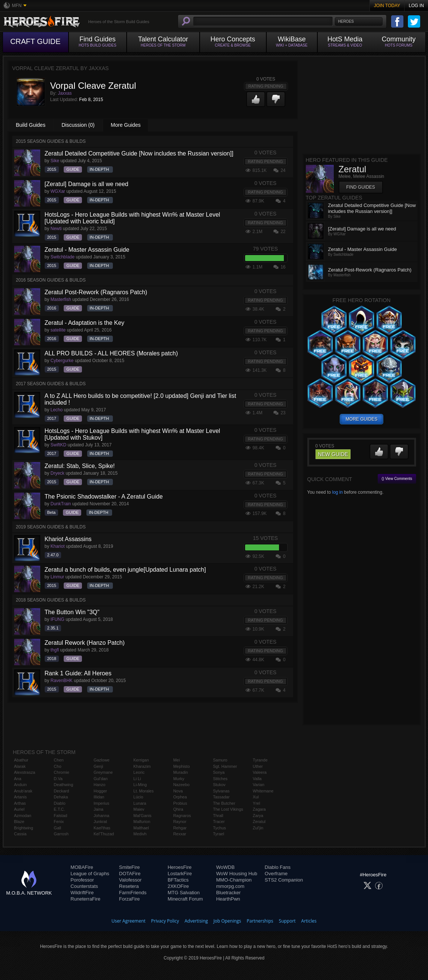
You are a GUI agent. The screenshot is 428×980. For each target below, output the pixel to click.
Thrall (218, 816)
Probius (180, 803)
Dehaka (61, 797)
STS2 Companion (284, 880)
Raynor (180, 822)
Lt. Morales (143, 791)
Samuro (220, 760)
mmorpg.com (230, 886)
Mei (177, 760)
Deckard (61, 791)
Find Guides (361, 187)
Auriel (19, 809)
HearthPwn (228, 899)
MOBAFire (82, 867)
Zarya (258, 816)
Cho (57, 766)
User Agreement (128, 921)
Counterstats (84, 886)
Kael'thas (102, 828)
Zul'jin (258, 828)
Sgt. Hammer (225, 766)
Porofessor (82, 880)
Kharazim (142, 766)
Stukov (219, 785)
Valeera (260, 772)
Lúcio (138, 797)
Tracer (219, 822)
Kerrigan (141, 760)
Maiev (139, 809)
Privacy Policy (165, 921)
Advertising (196, 921)
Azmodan (23, 816)
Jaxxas (65, 93)
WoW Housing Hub (237, 874)
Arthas (20, 803)
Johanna (101, 816)
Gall (57, 828)
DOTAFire (130, 874)
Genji (98, 766)
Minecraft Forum (185, 899)
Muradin (181, 772)
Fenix (59, 822)
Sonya (219, 772)
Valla (257, 779)
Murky (179, 779)
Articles (309, 921)
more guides (362, 419)
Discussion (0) (78, 125)
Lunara (140, 803)
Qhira (178, 809)
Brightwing (24, 828)
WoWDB (225, 867)
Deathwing (63, 785)
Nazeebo (181, 785)
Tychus (220, 828)
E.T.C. (59, 809)
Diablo (59, 803)
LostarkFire (180, 874)
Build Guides (31, 125)
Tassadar (221, 797)
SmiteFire (130, 867)
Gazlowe (102, 760)
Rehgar (180, 828)
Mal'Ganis (142, 816)
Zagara (259, 809)
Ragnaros (182, 816)
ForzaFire (130, 899)
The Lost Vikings (228, 809)
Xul (256, 797)
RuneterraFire (85, 899)
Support (287, 921)
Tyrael (219, 834)
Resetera (129, 886)
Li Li (137, 779)
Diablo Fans (278, 867)
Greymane (103, 772)
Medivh (140, 834)
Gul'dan (101, 779)
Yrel (257, 803)
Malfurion (142, 822)
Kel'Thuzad (104, 834)
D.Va (58, 779)
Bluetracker (228, 893)
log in (337, 492)
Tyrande (260, 760)
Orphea (180, 797)
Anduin (20, 785)
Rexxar (180, 834)
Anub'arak (23, 791)
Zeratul (259, 822)
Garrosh (61, 834)
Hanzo (99, 785)
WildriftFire (82, 893)
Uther (258, 766)
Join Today (387, 6)
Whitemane (263, 791)
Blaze (19, 822)
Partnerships (260, 921)
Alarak (20, 766)
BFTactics (178, 880)
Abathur (21, 760)
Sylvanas (221, 791)
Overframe (276, 874)
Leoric (139, 772)
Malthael (141, 828)
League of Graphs (90, 874)
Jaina (98, 809)
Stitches (220, 779)
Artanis (20, 797)
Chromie (61, 772)
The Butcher (224, 803)
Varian (259, 785)
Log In (416, 6)
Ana (18, 779)
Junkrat (100, 822)
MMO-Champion (234, 880)
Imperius (101, 803)
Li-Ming (140, 785)
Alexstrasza (25, 772)
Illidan (99, 797)
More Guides (126, 125)
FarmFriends (133, 893)
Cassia (20, 834)
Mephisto (182, 766)
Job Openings (227, 921)
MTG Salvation (184, 893)
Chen (58, 760)
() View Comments (397, 479)
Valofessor (130, 880)
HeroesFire (180, 867)
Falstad (60, 816)
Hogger (100, 791)
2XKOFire (178, 886)
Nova (178, 791)
